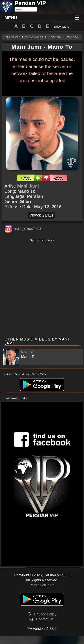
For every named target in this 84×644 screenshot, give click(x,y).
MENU (11, 18)
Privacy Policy (45, 614)
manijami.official (28, 228)
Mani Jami (28, 186)
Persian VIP (12, 37)
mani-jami (55, 37)
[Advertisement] (42, 289)
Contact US (45, 619)
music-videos (34, 37)
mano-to (72, 37)
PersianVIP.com (42, 585)
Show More (61, 27)
